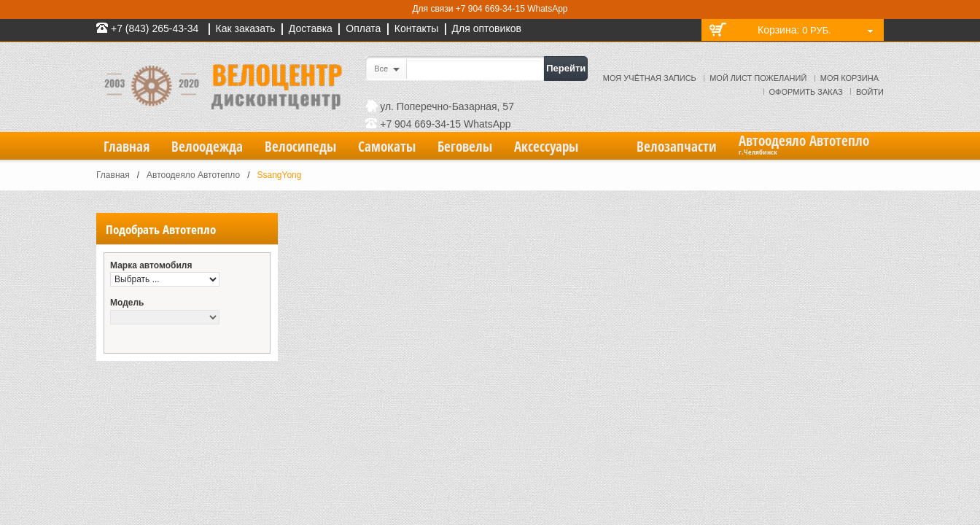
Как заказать (246, 28)
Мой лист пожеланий (758, 78)
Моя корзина (849, 78)
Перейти (566, 68)
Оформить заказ (806, 92)
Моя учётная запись (650, 78)
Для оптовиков (487, 28)
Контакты (416, 28)
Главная (113, 175)
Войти (870, 92)
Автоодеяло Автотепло (193, 175)
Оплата (363, 28)
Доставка (311, 28)
